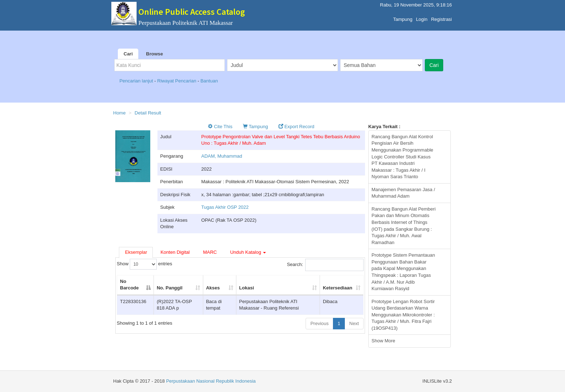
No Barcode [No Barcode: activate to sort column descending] (129, 285)
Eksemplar (136, 252)
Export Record (297, 127)
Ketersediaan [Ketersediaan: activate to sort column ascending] (338, 288)
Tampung (403, 17)
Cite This (220, 127)
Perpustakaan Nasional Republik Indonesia (211, 381)
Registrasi (441, 17)
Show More (383, 341)
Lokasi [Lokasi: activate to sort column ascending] (247, 288)
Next (354, 323)
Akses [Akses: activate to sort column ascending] (213, 288)
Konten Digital (175, 252)
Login (422, 17)
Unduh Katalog (248, 252)
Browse (154, 54)
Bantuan (209, 81)
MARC (210, 252)
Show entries (144, 264)
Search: (325, 265)
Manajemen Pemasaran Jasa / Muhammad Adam (403, 193)
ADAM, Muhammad (222, 156)
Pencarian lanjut (137, 81)
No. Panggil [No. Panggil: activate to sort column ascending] (170, 288)
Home (119, 113)
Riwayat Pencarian (177, 81)
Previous (319, 323)
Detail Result (148, 113)
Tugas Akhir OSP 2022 (225, 207)
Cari (128, 54)
